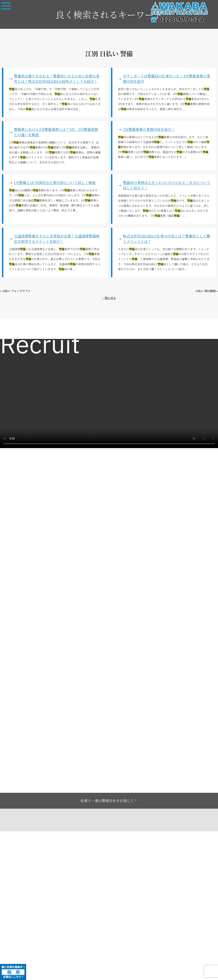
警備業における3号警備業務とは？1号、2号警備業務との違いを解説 (56, 132)
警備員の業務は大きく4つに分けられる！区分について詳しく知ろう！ (167, 185)
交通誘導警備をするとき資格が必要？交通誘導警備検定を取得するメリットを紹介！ (57, 239)
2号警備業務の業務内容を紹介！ (149, 129)
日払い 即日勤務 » (207, 291)
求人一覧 (10, 330)
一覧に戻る (109, 298)
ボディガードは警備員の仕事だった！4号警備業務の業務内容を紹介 (167, 79)
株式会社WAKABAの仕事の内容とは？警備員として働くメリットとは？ (166, 239)
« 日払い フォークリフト (15, 291)
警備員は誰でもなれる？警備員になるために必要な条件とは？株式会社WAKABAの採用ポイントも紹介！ (57, 79)
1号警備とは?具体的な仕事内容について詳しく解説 (55, 182)
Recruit (40, 346)
